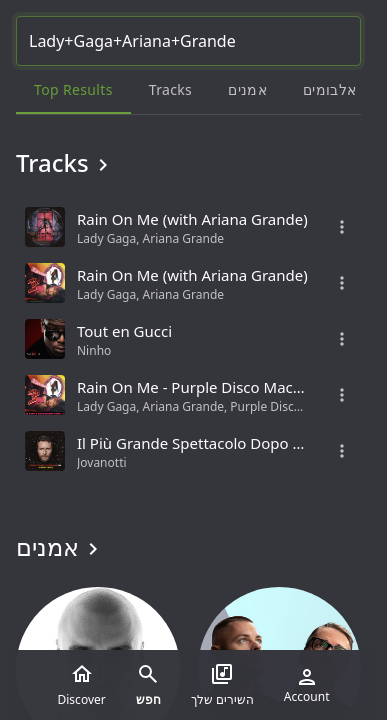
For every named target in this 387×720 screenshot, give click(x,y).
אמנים (60, 547)
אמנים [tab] (247, 89)
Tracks (65, 163)
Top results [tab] (73, 89)
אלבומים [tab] (329, 89)
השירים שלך (222, 685)
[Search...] (188, 41)
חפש (148, 685)
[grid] (188, 339)
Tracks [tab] (170, 89)
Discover (82, 685)
